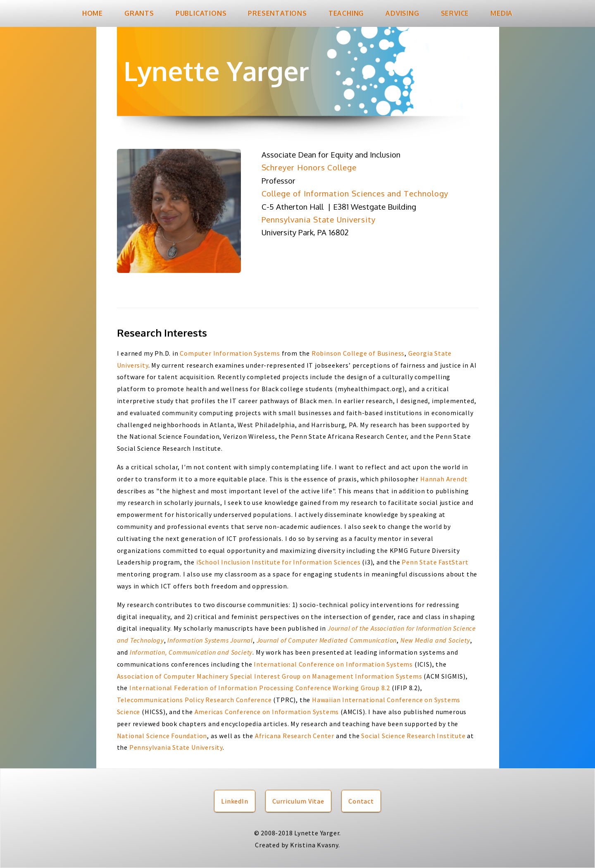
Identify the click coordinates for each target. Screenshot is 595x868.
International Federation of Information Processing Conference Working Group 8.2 (260, 688)
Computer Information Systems (230, 353)
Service (455, 13)
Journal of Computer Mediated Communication (327, 640)
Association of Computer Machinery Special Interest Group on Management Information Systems (270, 676)
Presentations (277, 13)
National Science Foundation (162, 736)
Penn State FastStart (435, 562)
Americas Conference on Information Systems (267, 712)
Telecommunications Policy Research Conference (194, 700)
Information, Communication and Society (191, 652)
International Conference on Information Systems (333, 664)
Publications (201, 13)
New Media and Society (435, 640)
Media (502, 13)
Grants (139, 13)
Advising (402, 13)
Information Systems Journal (210, 640)
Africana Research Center (295, 736)
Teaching (346, 13)
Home (93, 13)
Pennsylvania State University (176, 747)
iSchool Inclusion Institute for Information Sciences (278, 562)
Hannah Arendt (444, 479)
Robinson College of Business (358, 353)
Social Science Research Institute (413, 736)
